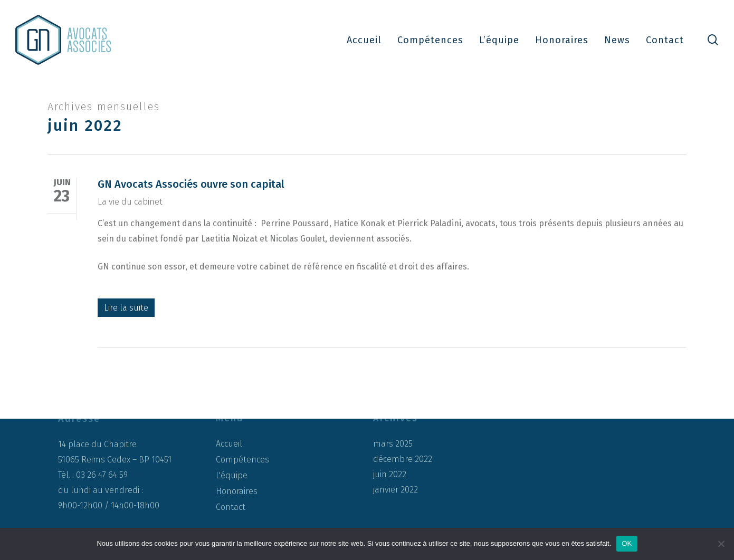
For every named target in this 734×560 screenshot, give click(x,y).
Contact (231, 507)
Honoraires (237, 491)
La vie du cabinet (130, 202)
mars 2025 (393, 444)
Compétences (242, 460)
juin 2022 (390, 475)
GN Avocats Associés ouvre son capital (191, 184)
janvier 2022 (395, 490)
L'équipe (232, 475)
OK (627, 543)
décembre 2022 (403, 459)
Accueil (229, 444)
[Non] (721, 544)
